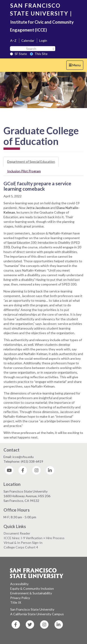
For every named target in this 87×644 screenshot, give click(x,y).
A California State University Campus (37, 614)
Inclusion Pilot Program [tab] (24, 171)
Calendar (28, 40)
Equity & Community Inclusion (32, 588)
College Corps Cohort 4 (21, 547)
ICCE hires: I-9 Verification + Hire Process (34, 538)
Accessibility (19, 584)
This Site (39, 54)
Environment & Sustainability (31, 593)
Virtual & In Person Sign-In (23, 543)
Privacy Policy (20, 598)
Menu (76, 66)
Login (43, 40)
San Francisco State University (32, 609)
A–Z (13, 40)
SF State (18, 54)
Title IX (16, 602)
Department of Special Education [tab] (31, 162)
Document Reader (17, 533)
